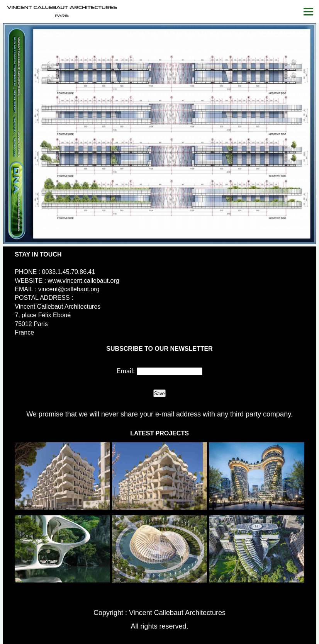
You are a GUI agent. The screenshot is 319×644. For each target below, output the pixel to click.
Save (159, 393)
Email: (126, 370)
